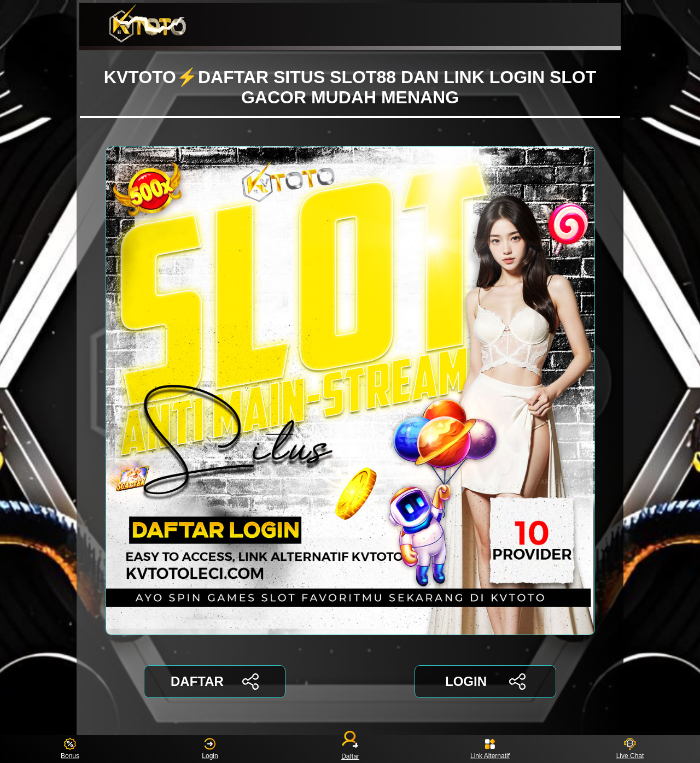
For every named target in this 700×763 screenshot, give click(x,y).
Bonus (70, 749)
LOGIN (485, 682)
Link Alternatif (490, 749)
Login (210, 749)
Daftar (350, 749)
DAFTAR (215, 682)
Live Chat (630, 749)
